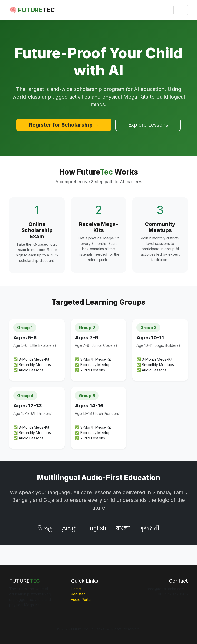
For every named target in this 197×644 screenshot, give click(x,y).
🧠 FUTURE (32, 10)
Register (78, 594)
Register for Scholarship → (64, 125)
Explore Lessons (148, 125)
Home (76, 589)
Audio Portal (81, 599)
